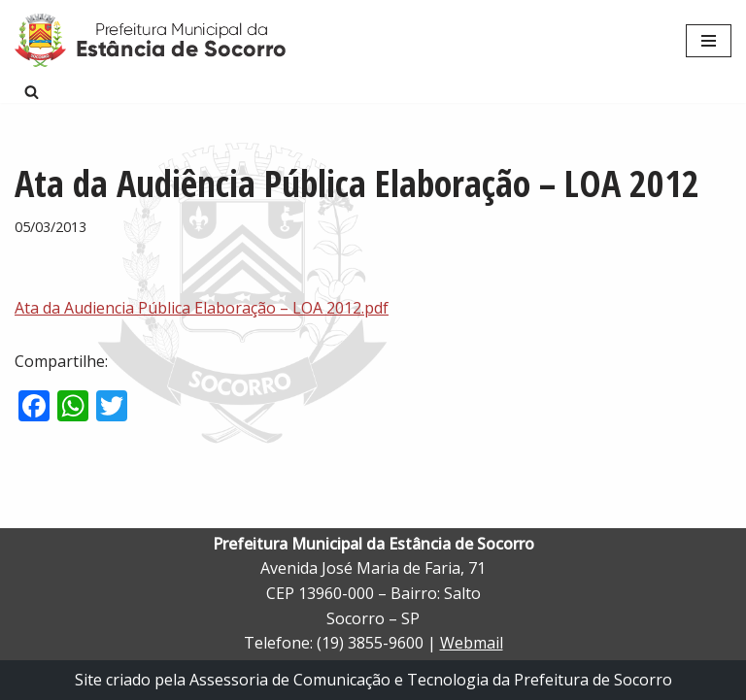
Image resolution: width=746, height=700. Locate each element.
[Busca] (32, 92)
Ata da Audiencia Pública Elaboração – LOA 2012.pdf (202, 308)
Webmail (472, 643)
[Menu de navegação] (709, 41)
